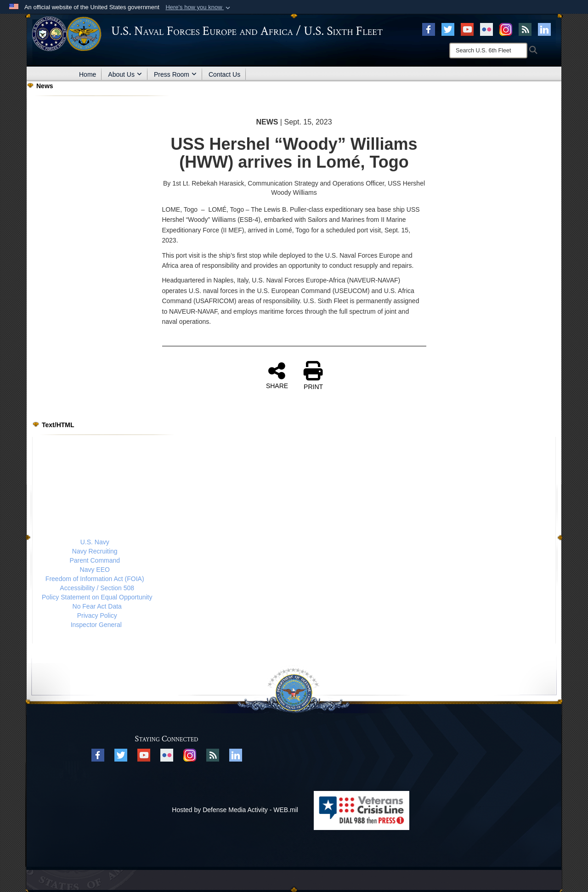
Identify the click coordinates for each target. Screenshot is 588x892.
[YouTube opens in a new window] (467, 29)
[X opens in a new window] (448, 29)
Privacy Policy (97, 615)
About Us (125, 74)
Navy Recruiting (95, 551)
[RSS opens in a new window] (525, 29)
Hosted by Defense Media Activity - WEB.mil (235, 810)
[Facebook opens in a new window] (429, 29)
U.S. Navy (95, 542)
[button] (199, 7)
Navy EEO (95, 570)
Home (88, 74)
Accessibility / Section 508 (97, 588)
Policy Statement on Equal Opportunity (97, 597)
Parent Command (95, 560)
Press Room (175, 74)
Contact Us (224, 74)
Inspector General (96, 625)
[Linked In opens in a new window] (544, 29)
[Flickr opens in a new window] (486, 29)
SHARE (277, 375)
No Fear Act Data (97, 606)
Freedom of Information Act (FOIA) (95, 579)
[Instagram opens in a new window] (506, 29)
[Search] (488, 51)
